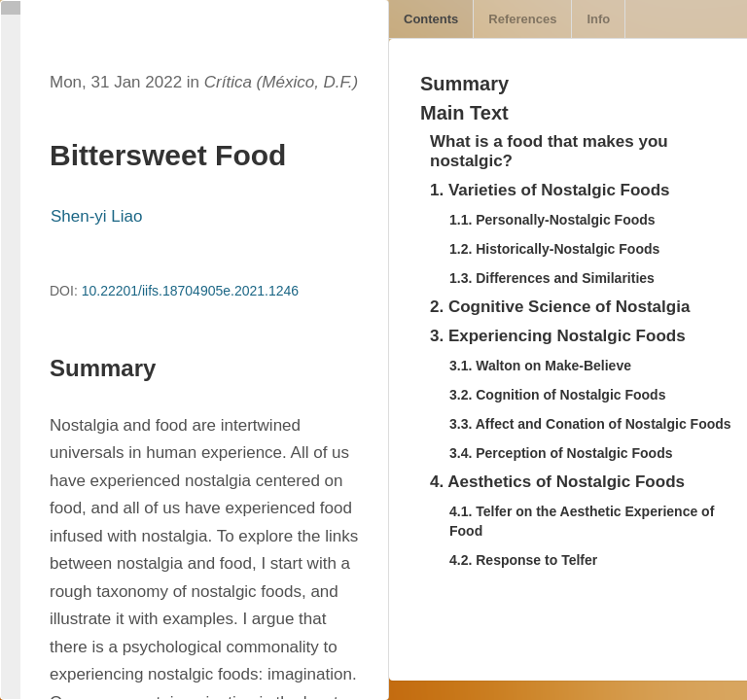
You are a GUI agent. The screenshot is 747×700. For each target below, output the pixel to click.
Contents (431, 19)
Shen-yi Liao (97, 216)
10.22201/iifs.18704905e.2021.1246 (190, 291)
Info (598, 19)
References (522, 19)
